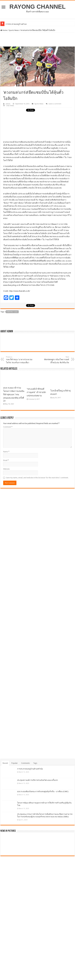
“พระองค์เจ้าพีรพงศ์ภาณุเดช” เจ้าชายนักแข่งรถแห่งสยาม (36, 392)
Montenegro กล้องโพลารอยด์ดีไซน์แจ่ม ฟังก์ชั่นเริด (55, 360)
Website (6, 469)
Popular (15, 763)
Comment (8, 427)
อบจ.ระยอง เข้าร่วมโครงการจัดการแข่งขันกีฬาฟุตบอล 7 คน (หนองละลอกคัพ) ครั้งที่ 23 (14, 394)
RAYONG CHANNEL (38, 7)
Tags (35, 763)
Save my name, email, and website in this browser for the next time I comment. (37, 478)
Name (6, 452)
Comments (25, 763)
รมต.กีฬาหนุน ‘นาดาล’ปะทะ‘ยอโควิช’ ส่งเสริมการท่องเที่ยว (20, 360)
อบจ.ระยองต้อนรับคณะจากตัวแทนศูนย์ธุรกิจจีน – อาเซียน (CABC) (43, 791)
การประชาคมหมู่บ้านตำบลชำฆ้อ (30, 769)
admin (8, 104)
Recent (5, 763)
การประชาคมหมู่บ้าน (14, 24)
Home (4, 30)
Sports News (14, 30)
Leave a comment (55, 104)
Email (6, 460)
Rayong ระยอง (12, 312)
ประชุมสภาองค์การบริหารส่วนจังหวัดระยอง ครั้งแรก (37, 780)
